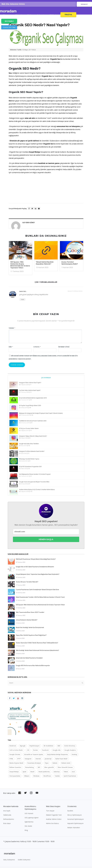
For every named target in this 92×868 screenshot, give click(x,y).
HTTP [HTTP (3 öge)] (19, 760)
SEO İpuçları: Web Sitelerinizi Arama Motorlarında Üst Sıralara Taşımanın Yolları (20, 267)
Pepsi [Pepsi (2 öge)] (47, 765)
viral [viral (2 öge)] (73, 773)
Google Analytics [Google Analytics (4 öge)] (70, 752)
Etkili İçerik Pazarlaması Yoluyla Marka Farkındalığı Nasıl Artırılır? (36, 561)
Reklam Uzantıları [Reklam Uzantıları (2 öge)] (15, 769)
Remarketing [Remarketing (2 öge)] (30, 769)
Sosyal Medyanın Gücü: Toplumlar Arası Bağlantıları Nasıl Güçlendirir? (38, 576)
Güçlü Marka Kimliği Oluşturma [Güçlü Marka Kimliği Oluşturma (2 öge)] (57, 756)
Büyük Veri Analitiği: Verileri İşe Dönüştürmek (30, 629)
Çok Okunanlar (46, 380)
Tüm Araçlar (50, 812)
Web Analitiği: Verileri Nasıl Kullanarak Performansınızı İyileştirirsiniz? (37, 652)
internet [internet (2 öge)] (38, 760)
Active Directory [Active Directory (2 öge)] (70, 747)
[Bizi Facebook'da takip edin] (20, 794)
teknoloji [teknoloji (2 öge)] (57, 773)
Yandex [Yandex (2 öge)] (57, 778)
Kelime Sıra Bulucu (52, 825)
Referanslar (41, 17)
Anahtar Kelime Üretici (54, 821)
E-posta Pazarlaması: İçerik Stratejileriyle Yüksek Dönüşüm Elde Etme (37, 591)
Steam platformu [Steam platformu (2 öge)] (44, 773)
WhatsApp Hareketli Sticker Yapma (29, 461)
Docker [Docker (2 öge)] (36, 752)
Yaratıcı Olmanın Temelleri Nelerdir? (27, 584)
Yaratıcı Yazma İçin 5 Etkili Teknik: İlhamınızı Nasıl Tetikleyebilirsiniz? (37, 645)
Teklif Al (68, 16)
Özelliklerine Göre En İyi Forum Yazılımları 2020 (33, 423)
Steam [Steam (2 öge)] (32, 773)
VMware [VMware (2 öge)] (27, 778)
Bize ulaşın (7, 825)
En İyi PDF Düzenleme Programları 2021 (30, 468)
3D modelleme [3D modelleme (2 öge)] (49, 747)
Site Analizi (28, 828)
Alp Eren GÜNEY (29, 225)
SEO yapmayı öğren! (32, 819)
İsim (11, 349)
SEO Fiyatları (53, 17)
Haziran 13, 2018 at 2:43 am (75, 293)
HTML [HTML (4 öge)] (11, 760)
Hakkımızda (7, 817)
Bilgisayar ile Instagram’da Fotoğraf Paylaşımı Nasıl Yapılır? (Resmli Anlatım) (41, 415)
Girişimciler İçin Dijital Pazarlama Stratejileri (29, 660)
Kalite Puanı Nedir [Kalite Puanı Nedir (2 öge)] (62, 760)
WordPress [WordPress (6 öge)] (47, 778)
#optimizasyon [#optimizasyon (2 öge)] (35, 747)
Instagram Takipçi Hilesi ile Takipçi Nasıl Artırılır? (33, 438)
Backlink (70, 812)
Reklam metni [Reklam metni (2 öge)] (66, 765)
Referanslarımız (9, 821)
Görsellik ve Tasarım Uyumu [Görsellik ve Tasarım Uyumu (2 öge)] (34, 756)
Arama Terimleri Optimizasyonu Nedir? (70, 265)
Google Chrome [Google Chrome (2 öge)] (15, 756)
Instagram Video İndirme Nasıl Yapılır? (30, 385)
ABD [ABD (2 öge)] (59, 747)
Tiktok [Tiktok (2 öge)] (66, 773)
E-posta (37, 349)
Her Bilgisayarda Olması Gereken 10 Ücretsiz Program (35, 476)
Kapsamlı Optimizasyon (75, 825)
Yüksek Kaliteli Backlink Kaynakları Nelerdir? (45, 265)
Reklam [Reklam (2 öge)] (55, 765)
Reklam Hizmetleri (74, 829)
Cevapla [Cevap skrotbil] (22, 301)
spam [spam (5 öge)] (25, 773)
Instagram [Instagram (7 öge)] (28, 760)
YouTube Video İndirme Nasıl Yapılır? (30, 392)
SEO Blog (30, 17)
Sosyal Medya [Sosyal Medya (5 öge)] (14, 773)
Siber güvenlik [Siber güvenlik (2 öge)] (49, 769)
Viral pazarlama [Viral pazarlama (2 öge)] (15, 778)
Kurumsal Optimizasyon (76, 821)
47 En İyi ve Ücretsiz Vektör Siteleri (29, 430)
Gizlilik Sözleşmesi (24, 861)
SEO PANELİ (9, 23)
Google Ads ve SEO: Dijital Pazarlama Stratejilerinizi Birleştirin (35, 569)
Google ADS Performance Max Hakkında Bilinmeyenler (33, 667)
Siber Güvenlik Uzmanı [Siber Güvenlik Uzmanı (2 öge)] (65, 769)
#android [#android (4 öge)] (13, 747)
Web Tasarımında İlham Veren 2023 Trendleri (30, 614)
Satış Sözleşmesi (9, 861)
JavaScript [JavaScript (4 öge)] (48, 760)
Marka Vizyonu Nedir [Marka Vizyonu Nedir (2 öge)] (17, 765)
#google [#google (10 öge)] (23, 747)
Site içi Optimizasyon (75, 817)
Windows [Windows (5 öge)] (36, 778)
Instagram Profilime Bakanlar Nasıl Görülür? (32, 453)
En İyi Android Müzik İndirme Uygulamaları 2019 (33, 400)
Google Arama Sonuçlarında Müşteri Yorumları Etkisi (34, 484)
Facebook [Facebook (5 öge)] (45, 752)
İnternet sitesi (64, 349)
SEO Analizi (19, 17)
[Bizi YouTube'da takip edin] (37, 794)
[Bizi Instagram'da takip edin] (31, 794)
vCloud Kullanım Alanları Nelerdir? (27, 622)
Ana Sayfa (7, 812)
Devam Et (84, 5)
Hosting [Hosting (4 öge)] (74, 756)
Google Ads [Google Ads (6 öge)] (57, 752)
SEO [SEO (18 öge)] (39, 769)
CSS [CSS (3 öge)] (28, 752)
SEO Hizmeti (7, 17)
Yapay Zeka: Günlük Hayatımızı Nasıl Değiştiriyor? (31, 637)
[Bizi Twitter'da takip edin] (25, 794)
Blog (26, 832)
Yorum (12, 330)
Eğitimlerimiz (29, 823)
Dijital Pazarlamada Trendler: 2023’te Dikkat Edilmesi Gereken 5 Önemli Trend (40, 599)
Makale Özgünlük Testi (54, 817)
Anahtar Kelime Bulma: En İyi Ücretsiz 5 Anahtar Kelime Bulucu (37, 491)
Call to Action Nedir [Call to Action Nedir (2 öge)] (16, 752)
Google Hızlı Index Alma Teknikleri (29, 446)
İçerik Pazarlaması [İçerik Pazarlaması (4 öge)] (70, 778)
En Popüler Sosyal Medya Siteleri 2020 (30, 407)
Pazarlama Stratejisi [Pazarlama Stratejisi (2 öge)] (34, 765)
